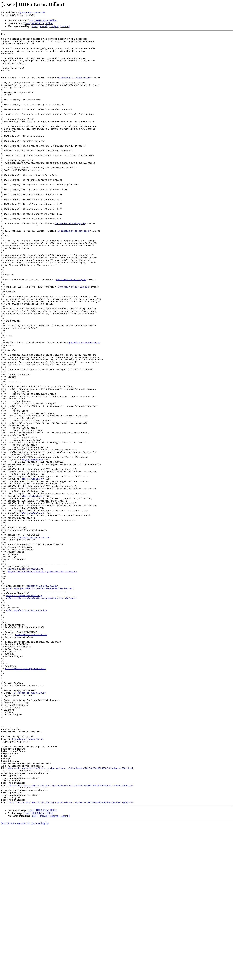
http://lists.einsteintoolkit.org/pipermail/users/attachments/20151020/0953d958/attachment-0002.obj (71, 936)
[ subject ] (54, 26)
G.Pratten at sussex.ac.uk (34, 638)
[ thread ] (43, 26)
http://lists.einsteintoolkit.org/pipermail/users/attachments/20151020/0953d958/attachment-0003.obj (71, 956)
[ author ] (65, 26)
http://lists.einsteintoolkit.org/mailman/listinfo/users (42, 679)
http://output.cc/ (32, 545)
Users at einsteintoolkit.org (25, 676)
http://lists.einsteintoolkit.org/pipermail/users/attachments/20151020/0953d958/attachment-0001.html (70, 915)
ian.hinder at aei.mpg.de (70, 262)
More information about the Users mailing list (25, 977)
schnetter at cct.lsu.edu (74, 338)
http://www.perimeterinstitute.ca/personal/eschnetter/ (40, 700)
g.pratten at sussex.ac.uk (32, 12)
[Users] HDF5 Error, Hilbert (43, 21)
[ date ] (34, 26)
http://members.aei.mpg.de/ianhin (27, 726)
